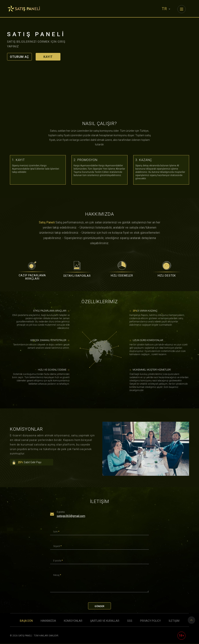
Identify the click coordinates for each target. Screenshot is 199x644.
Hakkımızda (48, 621)
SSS (130, 621)
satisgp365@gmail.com (71, 516)
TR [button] (166, 9)
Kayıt (48, 57)
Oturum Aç (20, 57)
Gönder (99, 607)
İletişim (174, 621)
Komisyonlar (73, 621)
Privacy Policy (150, 621)
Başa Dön (26, 621)
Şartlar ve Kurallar (105, 621)
